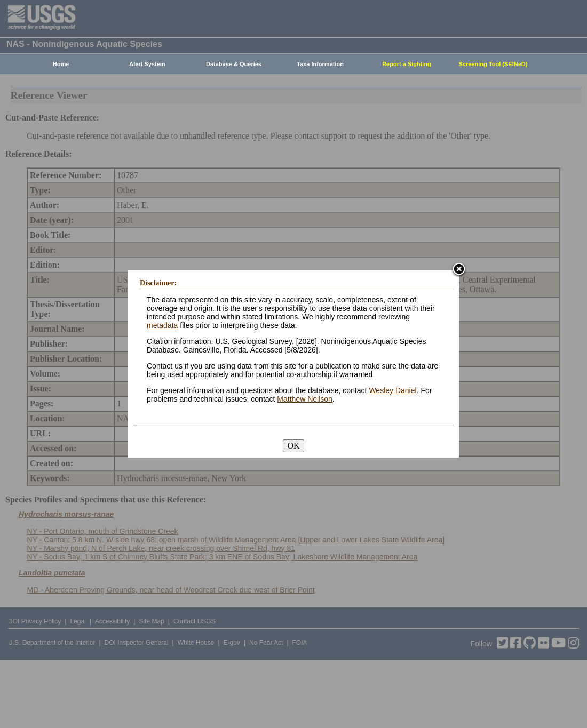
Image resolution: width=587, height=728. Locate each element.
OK (293, 446)
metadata (162, 325)
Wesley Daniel (392, 390)
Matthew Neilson (305, 399)
